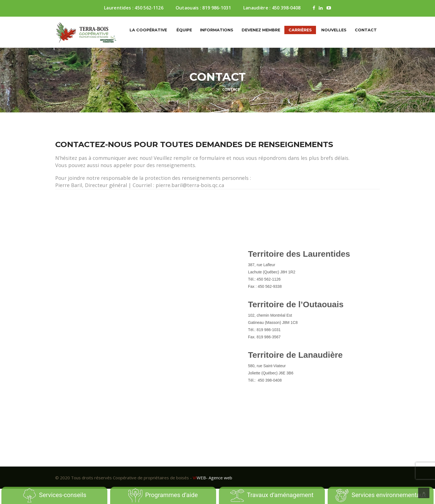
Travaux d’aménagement (272, 495)
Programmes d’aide (163, 495)
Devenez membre (261, 30)
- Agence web (213, 478)
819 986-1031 (217, 8)
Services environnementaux (380, 495)
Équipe (184, 30)
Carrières (300, 30)
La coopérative (148, 30)
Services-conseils (54, 495)
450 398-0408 (286, 8)
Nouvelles (334, 30)
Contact (366, 30)
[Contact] (133, 317)
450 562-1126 (149, 8)
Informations (217, 30)
